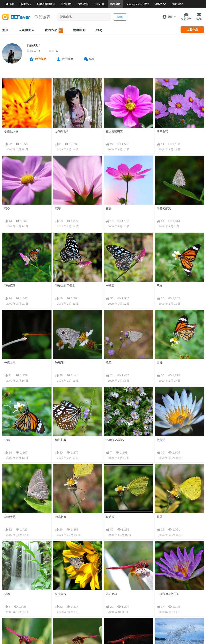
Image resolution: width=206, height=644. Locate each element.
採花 (109, 363)
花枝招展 (10, 286)
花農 (7, 440)
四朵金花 (162, 131)
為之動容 (111, 594)
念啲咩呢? (62, 131)
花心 (7, 208)
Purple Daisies (115, 440)
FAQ (99, 30)
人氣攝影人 (27, 30)
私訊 (92, 59)
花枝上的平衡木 (65, 286)
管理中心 (79, 30)
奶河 (7, 594)
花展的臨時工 (114, 131)
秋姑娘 (110, 517)
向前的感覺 (164, 208)
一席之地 (10, 363)
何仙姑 (161, 440)
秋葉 (160, 517)
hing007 (34, 45)
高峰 (160, 363)
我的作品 (54, 31)
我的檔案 (68, 59)
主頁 (5, 30)
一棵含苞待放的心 (168, 594)
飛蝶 (160, 286)
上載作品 (192, 30)
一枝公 (110, 286)
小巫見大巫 (11, 131)
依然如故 (61, 594)
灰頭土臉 (10, 517)
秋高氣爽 (61, 517)
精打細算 (61, 440)
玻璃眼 (59, 363)
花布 (58, 208)
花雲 (109, 208)
